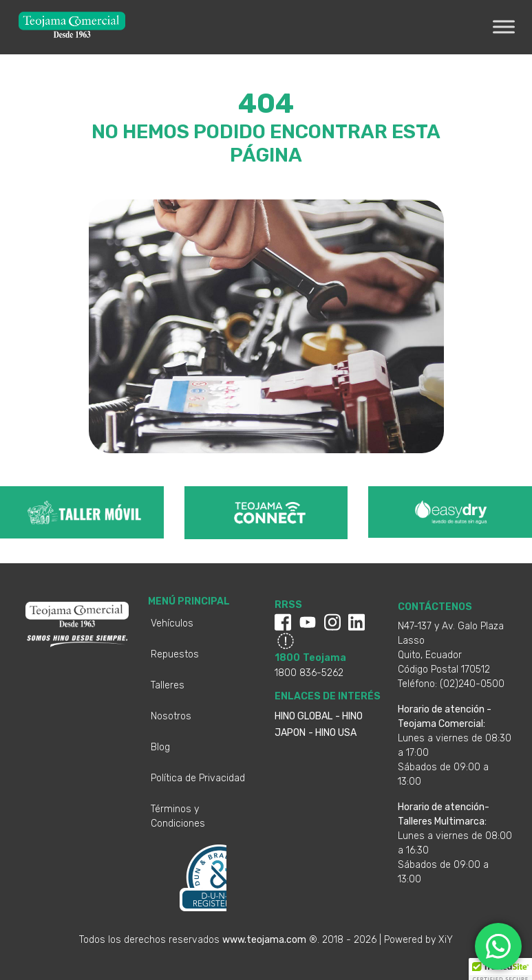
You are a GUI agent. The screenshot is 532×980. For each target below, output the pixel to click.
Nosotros (171, 716)
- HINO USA (332, 733)
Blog (160, 747)
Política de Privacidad (198, 778)
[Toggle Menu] (504, 27)
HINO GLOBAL (304, 716)
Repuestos (175, 654)
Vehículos (172, 623)
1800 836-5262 (309, 673)
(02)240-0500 (472, 684)
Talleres (168, 685)
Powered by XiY (418, 940)
